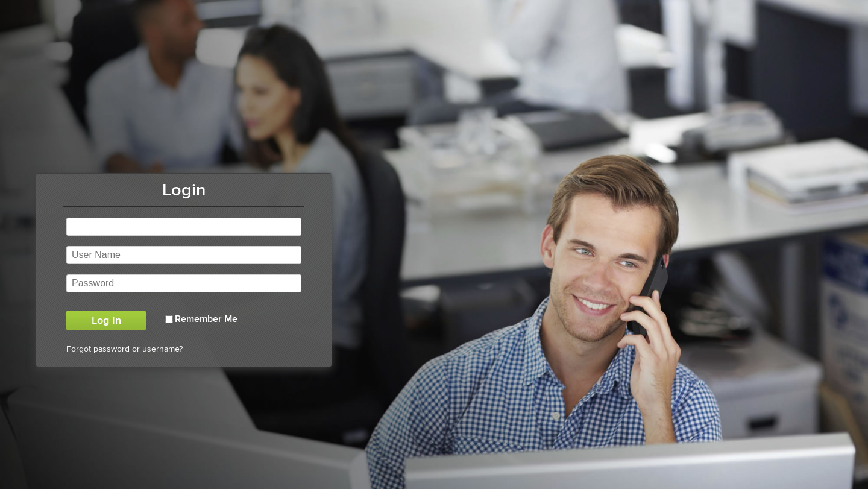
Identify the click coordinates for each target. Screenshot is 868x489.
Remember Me (206, 319)
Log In (106, 320)
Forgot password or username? (124, 349)
